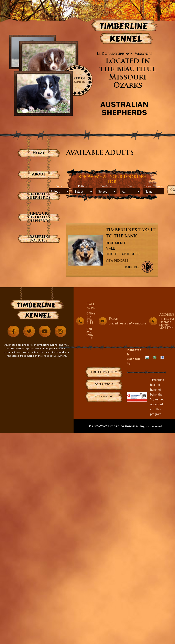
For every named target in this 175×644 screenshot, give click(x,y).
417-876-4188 (91, 318)
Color (59, 186)
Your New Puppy (104, 372)
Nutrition (104, 384)
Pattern (83, 186)
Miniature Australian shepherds (39, 217)
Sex (130, 186)
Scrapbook (104, 397)
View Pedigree (117, 261)
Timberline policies (39, 239)
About (39, 175)
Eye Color (106, 186)
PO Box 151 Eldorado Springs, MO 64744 (167, 323)
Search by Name (154, 186)
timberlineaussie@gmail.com (127, 323)
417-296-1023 (91, 333)
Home (39, 153)
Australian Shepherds (39, 196)
